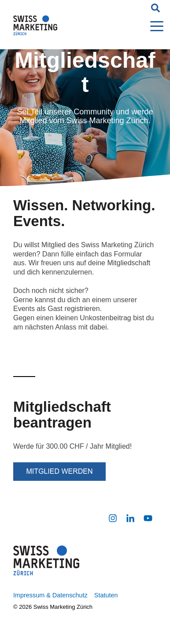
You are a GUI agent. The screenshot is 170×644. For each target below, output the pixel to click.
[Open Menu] (154, 27)
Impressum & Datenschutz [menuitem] (50, 595)
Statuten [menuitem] (106, 595)
